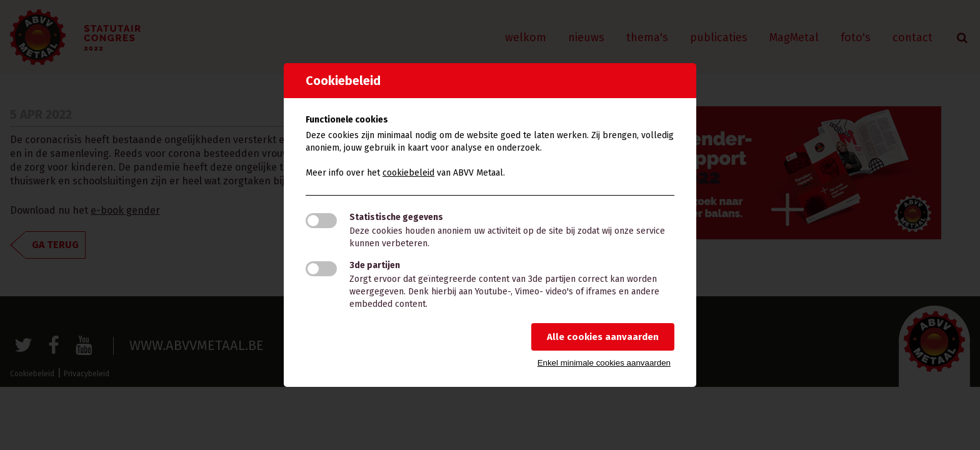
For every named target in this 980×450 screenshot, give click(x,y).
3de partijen (375, 265)
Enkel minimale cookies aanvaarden (604, 363)
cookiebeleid (408, 173)
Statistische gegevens (396, 217)
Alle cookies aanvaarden (603, 337)
